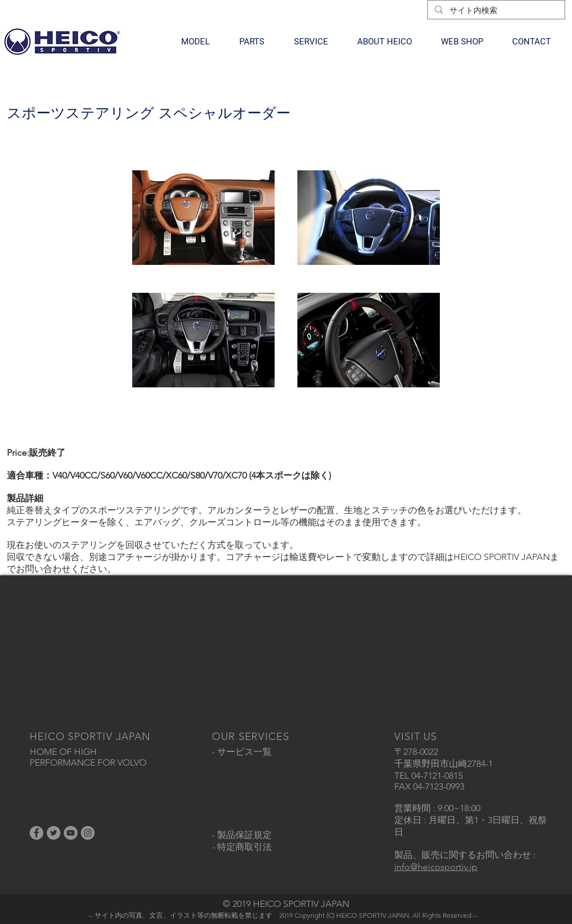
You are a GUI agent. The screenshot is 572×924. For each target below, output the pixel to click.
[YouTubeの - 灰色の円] (71, 833)
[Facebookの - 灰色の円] (36, 833)
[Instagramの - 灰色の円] (88, 833)
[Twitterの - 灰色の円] (54, 833)
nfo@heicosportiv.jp (437, 867)
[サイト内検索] (495, 11)
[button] (195, 42)
